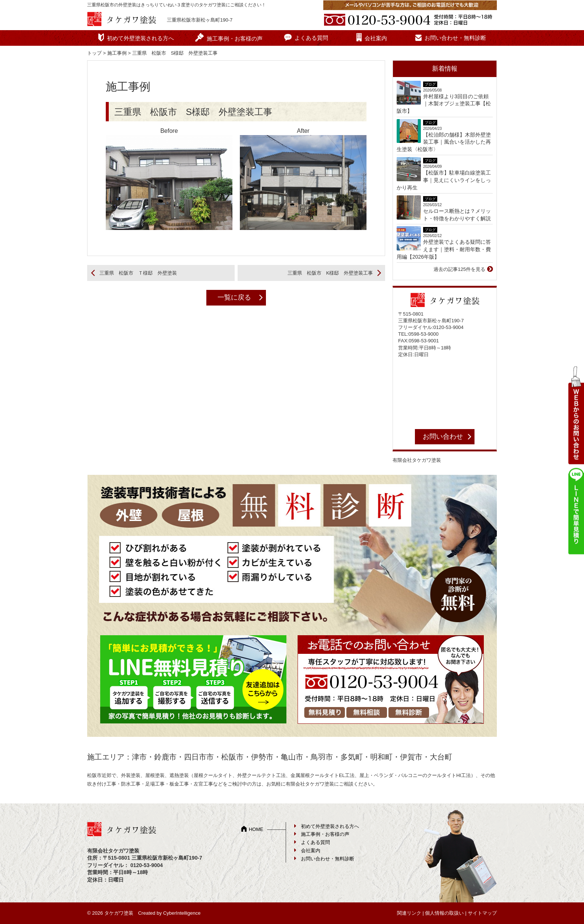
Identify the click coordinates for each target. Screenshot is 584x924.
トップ (94, 53)
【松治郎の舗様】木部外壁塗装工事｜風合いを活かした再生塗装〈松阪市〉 (444, 142)
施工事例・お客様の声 (235, 39)
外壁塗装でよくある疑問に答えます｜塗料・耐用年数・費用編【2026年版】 (444, 249)
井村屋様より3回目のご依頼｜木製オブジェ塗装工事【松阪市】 (444, 104)
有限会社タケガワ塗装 (417, 460)
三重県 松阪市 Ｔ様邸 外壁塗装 (138, 273)
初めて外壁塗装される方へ (140, 38)
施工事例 (117, 53)
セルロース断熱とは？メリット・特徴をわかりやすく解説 (457, 215)
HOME (256, 829)
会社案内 (376, 38)
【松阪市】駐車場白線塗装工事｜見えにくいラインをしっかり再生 (444, 180)
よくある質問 (311, 38)
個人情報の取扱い (444, 913)
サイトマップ (482, 913)
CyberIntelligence (182, 913)
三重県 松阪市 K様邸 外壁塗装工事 (330, 273)
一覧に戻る (234, 297)
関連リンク (409, 913)
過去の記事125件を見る (459, 269)
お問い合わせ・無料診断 (455, 38)
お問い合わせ (443, 437)
